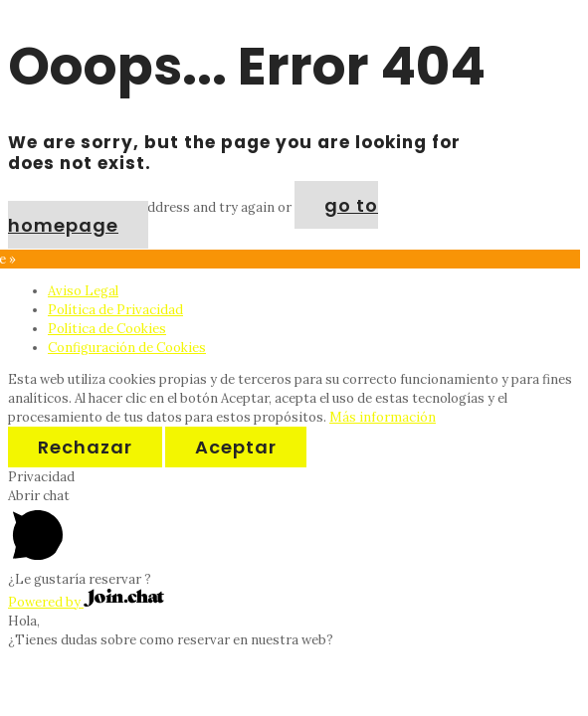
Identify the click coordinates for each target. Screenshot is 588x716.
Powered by (86, 602)
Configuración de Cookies (127, 348)
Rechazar (85, 447)
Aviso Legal (83, 291)
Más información (383, 417)
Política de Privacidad (115, 310)
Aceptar (236, 447)
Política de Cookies (107, 329)
